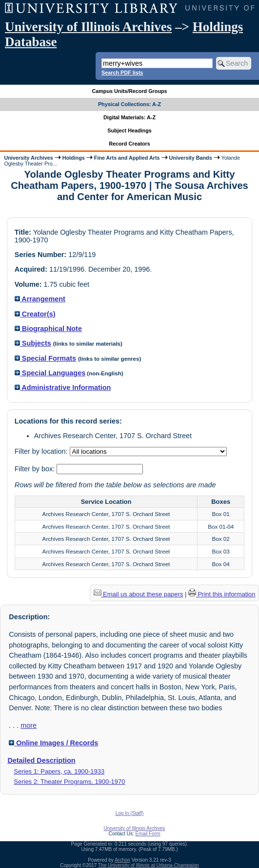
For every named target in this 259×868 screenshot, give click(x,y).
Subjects (33, 343)
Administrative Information (63, 388)
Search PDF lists (122, 73)
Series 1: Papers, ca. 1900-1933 (59, 771)
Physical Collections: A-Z (129, 104)
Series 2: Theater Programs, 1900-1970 (69, 782)
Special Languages (50, 373)
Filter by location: (42, 451)
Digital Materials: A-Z (129, 117)
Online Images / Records (53, 743)
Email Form (148, 834)
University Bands (191, 158)
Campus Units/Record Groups (129, 91)
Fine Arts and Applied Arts (127, 158)
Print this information (222, 594)
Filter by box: (36, 469)
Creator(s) (35, 314)
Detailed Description (41, 760)
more (29, 725)
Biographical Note (48, 329)
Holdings (74, 158)
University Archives (28, 158)
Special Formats (45, 358)
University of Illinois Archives (88, 27)
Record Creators (129, 144)
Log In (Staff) (130, 813)
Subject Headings (129, 130)
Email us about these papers (139, 594)
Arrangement (40, 299)
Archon (122, 860)
